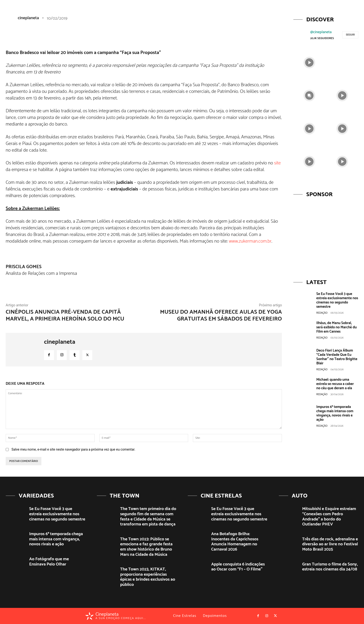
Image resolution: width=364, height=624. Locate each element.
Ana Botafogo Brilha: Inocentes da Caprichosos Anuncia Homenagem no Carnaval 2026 (235, 542)
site (277, 163)
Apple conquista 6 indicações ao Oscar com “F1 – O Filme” (238, 567)
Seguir (350, 35)
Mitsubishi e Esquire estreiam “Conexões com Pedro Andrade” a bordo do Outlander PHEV (329, 517)
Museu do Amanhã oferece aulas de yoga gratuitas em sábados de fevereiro (221, 316)
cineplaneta (60, 342)
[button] (323, 13)
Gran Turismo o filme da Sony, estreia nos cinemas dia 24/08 (330, 567)
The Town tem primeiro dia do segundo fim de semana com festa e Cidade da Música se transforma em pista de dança (148, 517)
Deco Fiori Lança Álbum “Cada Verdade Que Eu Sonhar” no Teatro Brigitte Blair (337, 357)
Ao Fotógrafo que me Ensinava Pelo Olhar (49, 562)
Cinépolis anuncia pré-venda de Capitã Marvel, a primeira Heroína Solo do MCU (65, 316)
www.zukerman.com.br (250, 241)
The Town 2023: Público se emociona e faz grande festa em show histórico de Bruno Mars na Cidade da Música (146, 547)
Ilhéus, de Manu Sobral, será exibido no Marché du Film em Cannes (337, 327)
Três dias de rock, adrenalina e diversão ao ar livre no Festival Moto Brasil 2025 (330, 544)
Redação (322, 313)
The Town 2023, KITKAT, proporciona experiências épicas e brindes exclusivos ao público (148, 577)
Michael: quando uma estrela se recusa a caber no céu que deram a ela (335, 384)
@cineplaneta (321, 32)
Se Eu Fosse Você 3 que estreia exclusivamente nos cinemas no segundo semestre (337, 300)
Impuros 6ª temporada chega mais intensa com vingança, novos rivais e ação (335, 413)
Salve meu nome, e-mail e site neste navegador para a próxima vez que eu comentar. (73, 449)
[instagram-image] (309, 62)
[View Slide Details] (326, 235)
